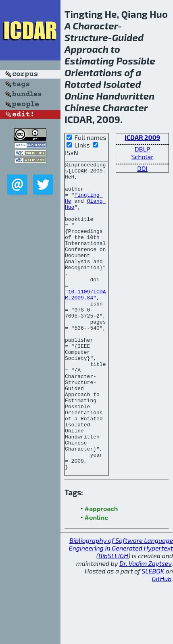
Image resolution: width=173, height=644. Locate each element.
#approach (101, 570)
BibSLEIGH (113, 617)
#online (97, 579)
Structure (86, 37)
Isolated (122, 84)
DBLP (142, 149)
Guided (128, 37)
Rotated (83, 84)
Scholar (142, 157)
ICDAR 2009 (142, 137)
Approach (86, 49)
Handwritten (125, 96)
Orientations (93, 72)
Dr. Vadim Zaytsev (145, 625)
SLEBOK (153, 633)
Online (79, 96)
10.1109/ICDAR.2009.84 (85, 322)
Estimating (89, 61)
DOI (142, 168)
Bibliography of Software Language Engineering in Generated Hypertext (121, 606)
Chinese (82, 107)
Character (95, 26)
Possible (135, 61)
